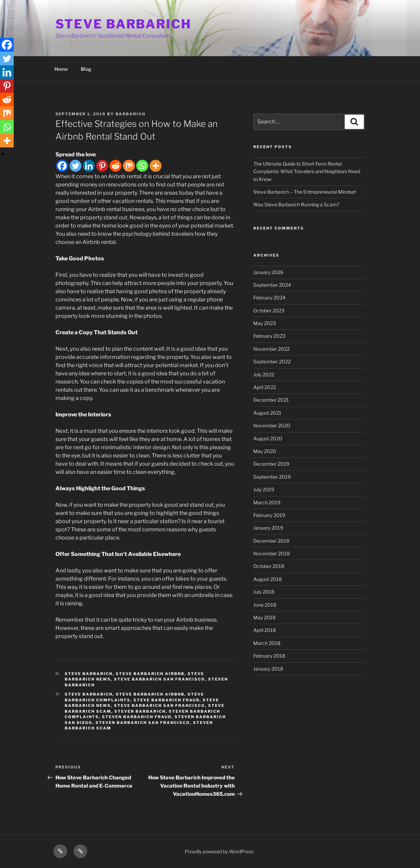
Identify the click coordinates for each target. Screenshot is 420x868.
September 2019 (272, 477)
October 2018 (269, 566)
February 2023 (269, 336)
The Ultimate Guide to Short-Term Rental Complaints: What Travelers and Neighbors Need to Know (307, 171)
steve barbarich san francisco (160, 679)
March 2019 (267, 502)
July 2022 (264, 374)
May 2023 (265, 323)
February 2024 (269, 297)
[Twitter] (75, 166)
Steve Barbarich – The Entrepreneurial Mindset (305, 192)
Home (61, 69)
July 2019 (264, 489)
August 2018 (268, 579)
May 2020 (265, 451)
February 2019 (269, 515)
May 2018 (264, 617)
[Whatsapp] (142, 166)
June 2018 (265, 605)
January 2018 (268, 669)
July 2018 (264, 592)
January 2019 (268, 528)
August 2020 (268, 438)
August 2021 (267, 413)
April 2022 (265, 387)
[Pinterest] (102, 166)
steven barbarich (140, 711)
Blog (86, 69)
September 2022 (272, 361)
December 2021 (271, 400)
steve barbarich (89, 674)
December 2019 (271, 464)
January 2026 (268, 272)
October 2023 (269, 310)
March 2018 (267, 643)
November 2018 (271, 553)
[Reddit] (116, 166)
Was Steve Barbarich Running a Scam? (296, 204)
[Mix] (129, 166)
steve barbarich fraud (167, 700)
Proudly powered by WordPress (219, 851)
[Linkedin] (89, 166)
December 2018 (271, 541)
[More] (156, 166)
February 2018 (269, 656)
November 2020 (272, 425)
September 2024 (272, 285)
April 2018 (265, 630)
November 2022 (271, 349)
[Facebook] (62, 166)
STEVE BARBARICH (123, 24)
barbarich (131, 114)
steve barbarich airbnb (150, 674)
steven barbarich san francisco (143, 723)
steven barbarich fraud (137, 717)
